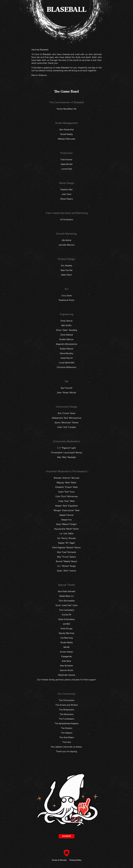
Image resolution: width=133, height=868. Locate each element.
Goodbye (67, 836)
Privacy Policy (75, 860)
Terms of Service (59, 860)
